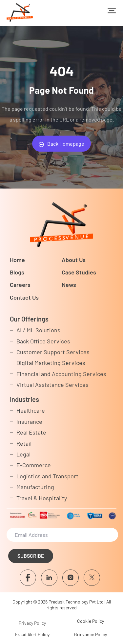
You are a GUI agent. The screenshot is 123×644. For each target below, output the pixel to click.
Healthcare (31, 410)
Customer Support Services (53, 352)
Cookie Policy (91, 621)
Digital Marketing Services (51, 363)
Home (17, 260)
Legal (23, 454)
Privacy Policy (32, 623)
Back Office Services (43, 341)
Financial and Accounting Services (61, 374)
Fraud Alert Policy (32, 634)
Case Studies (79, 272)
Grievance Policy (91, 634)
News (69, 285)
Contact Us (24, 297)
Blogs (17, 272)
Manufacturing (35, 487)
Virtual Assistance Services (52, 385)
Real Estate (31, 432)
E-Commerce (34, 465)
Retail (24, 443)
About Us (74, 260)
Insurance (29, 421)
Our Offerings (29, 319)
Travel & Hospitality (42, 498)
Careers (20, 285)
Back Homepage (61, 144)
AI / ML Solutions (38, 330)
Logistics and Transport (47, 476)
